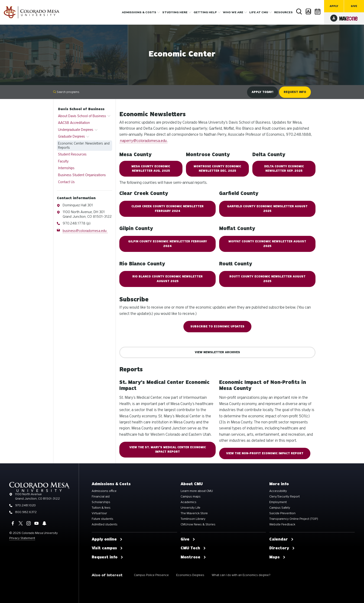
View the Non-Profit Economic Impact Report (265, 453)
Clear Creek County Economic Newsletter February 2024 (167, 209)
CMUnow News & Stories (198, 524)
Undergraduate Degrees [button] (76, 130)
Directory (309, 12)
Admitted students (105, 524)
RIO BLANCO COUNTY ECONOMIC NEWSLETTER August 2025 (167, 279)
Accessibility (278, 491)
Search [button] (299, 12)
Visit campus (107, 548)
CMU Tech (193, 548)
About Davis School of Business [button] (82, 116)
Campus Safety (280, 508)
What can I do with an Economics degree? (241, 575)
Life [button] (259, 12)
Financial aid (101, 497)
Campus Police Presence (151, 575)
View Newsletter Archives (217, 352)
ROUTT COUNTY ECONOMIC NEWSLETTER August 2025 (267, 279)
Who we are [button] (233, 12)
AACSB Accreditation (74, 123)
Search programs (66, 92)
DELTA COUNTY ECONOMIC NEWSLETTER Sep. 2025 (284, 169)
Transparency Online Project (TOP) (294, 519)
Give (354, 6)
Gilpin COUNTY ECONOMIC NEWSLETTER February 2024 (168, 244)
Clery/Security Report (284, 497)
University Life (190, 508)
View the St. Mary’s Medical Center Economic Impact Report (168, 450)
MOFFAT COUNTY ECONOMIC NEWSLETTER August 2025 (267, 244)
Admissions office (104, 491)
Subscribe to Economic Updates (217, 326)
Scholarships (101, 502)
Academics (188, 502)
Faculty (63, 161)
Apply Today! (263, 92)
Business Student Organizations (82, 175)
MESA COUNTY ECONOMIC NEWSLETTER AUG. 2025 (151, 169)
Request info (107, 557)
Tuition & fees (101, 508)
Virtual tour (99, 513)
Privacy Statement (22, 538)
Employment (278, 502)
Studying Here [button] (175, 12)
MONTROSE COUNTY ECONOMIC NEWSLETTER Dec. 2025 (217, 169)
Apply (334, 6)
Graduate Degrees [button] (71, 136)
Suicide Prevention (282, 513)
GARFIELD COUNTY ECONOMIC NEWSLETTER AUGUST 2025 (267, 209)
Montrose (193, 557)
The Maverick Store (194, 513)
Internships (66, 168)
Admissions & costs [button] (139, 12)
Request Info (295, 92)
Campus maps (191, 497)
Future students (102, 519)
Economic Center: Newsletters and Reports (84, 145)
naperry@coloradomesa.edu (143, 141)
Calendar (318, 12)
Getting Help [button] (205, 12)
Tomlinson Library (193, 519)
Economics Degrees (190, 575)
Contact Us (66, 182)
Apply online (107, 539)
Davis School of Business (81, 109)
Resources (283, 12)
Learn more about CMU (197, 491)
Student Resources (72, 154)
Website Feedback (282, 524)
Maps (277, 557)
